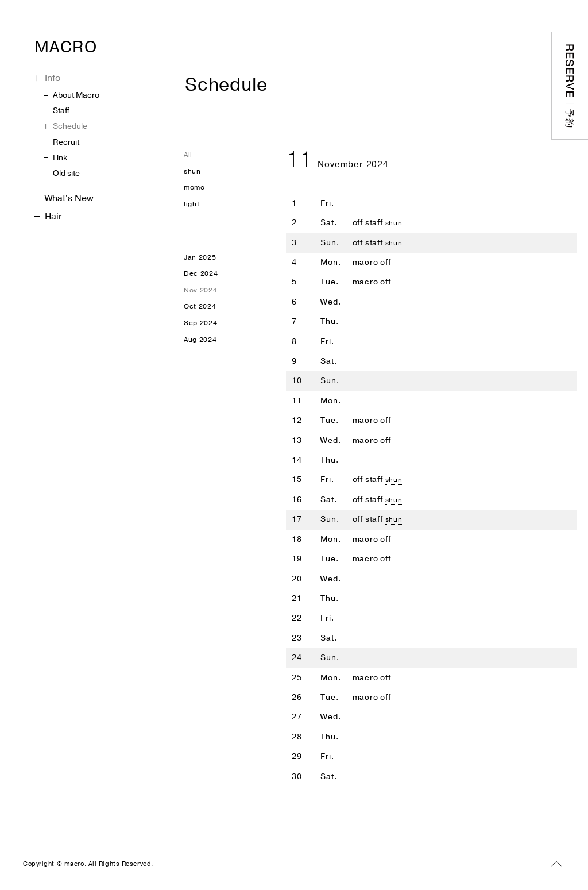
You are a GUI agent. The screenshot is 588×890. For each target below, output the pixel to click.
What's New (64, 198)
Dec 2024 (203, 283)
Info (47, 78)
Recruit (61, 142)
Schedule (65, 126)
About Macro (71, 95)
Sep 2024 (203, 338)
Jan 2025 (202, 265)
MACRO (88, 43)
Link (55, 158)
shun (395, 223)
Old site (62, 173)
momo (196, 192)
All (189, 155)
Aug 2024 (203, 356)
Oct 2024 (202, 320)
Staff (57, 111)
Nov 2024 (203, 301)
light (192, 209)
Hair (48, 217)
